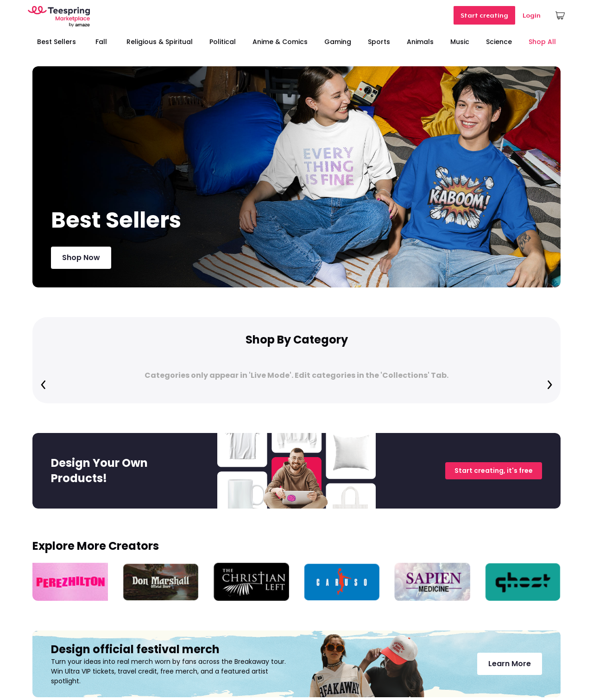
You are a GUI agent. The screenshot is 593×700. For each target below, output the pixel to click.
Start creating (484, 15)
